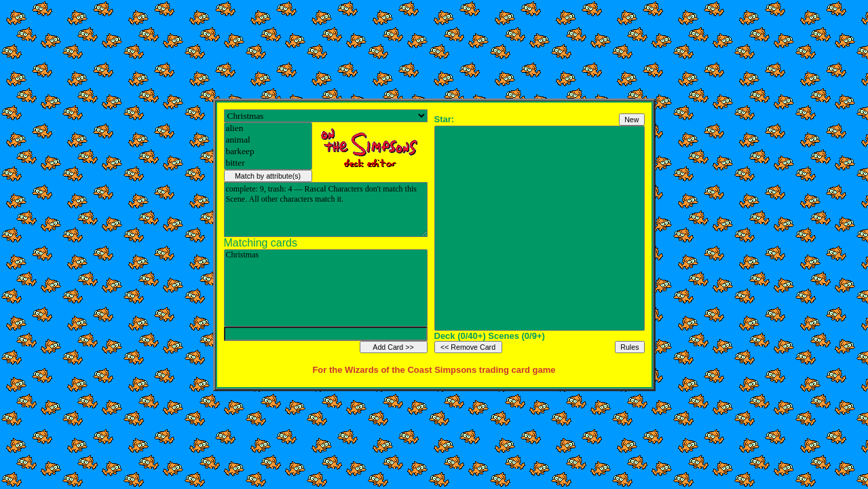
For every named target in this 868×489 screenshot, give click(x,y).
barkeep (268, 152)
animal (268, 140)
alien (268, 129)
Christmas (326, 255)
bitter (268, 163)
